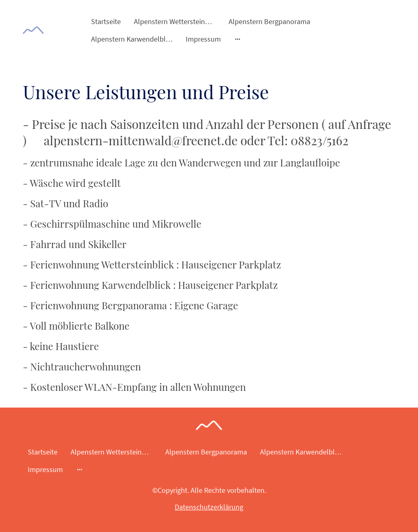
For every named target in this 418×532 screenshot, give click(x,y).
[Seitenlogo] (33, 30)
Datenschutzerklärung (209, 507)
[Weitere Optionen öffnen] (238, 39)
